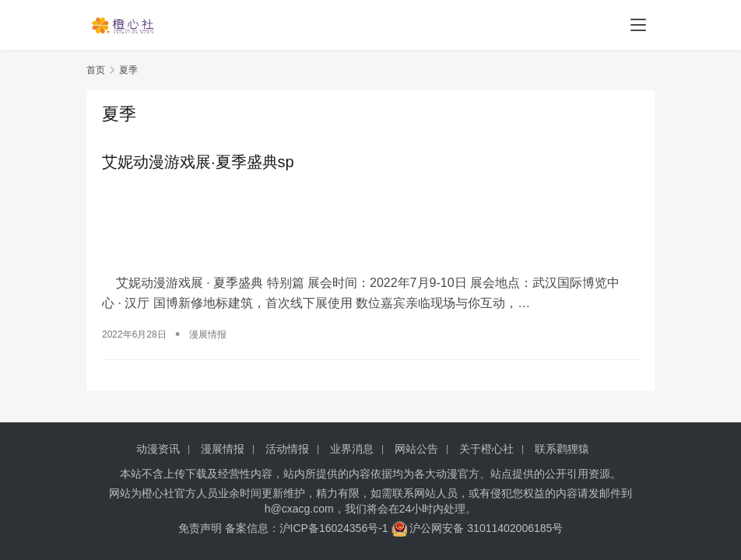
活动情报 (287, 449)
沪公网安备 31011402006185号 (478, 528)
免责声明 (200, 528)
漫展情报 (208, 332)
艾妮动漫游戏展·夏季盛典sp (198, 162)
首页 (96, 70)
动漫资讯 (158, 449)
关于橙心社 (486, 449)
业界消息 (352, 449)
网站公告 (416, 449)
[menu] (638, 25)
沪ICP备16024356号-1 (334, 528)
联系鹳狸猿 (562, 449)
